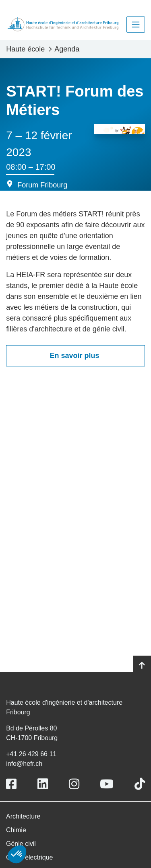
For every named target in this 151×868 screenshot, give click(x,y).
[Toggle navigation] (136, 25)
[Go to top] (142, 666)
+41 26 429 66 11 (31, 754)
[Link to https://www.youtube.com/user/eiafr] (107, 784)
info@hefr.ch (24, 764)
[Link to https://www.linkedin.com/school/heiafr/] (43, 784)
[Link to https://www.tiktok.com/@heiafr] (140, 784)
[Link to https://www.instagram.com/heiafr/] (74, 784)
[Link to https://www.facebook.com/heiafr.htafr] (11, 784)
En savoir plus (75, 356)
